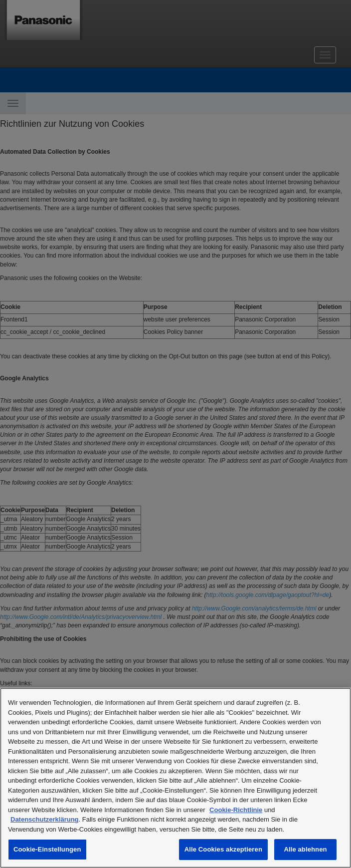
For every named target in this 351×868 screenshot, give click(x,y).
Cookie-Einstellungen (47, 849)
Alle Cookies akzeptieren (223, 849)
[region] (175, 778)
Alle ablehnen (305, 849)
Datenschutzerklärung (45, 819)
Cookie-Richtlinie (236, 810)
